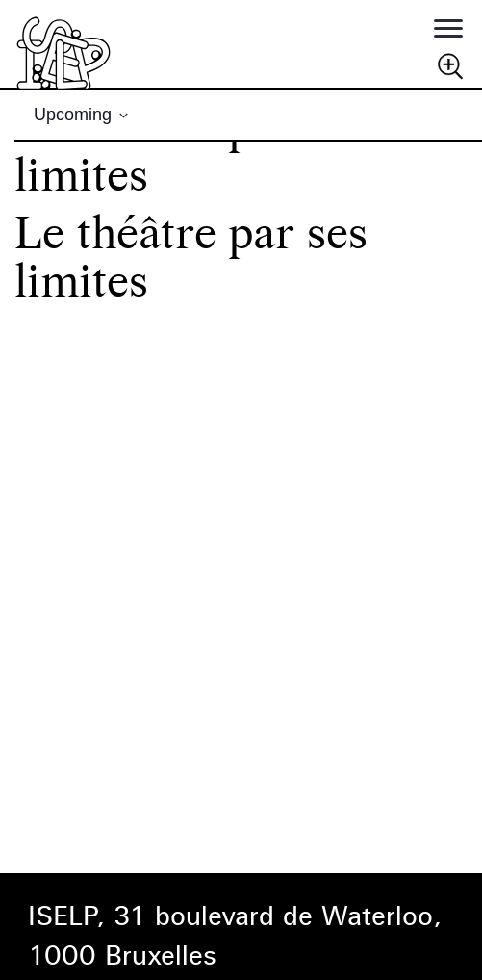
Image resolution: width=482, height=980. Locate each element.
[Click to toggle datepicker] (81, 115)
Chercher (450, 65)
